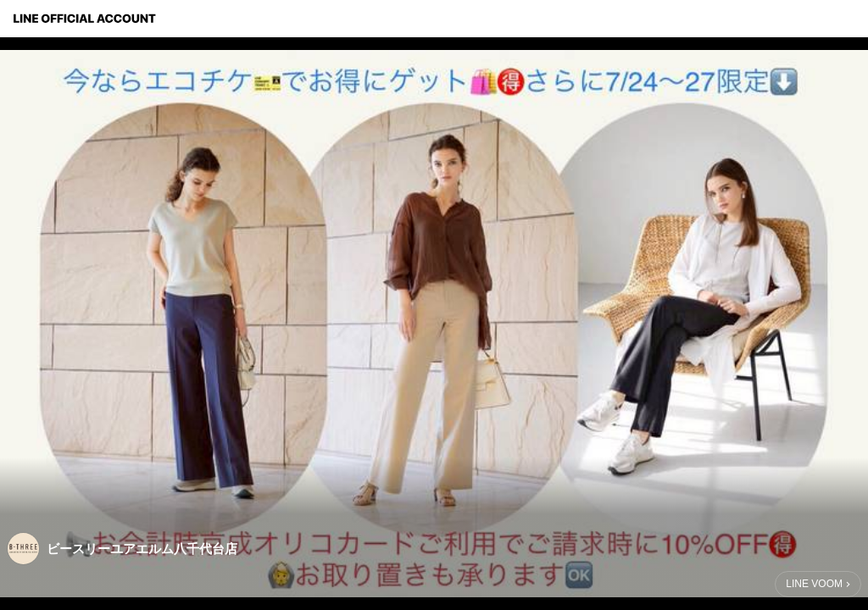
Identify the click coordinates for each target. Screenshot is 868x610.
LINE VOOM (814, 584)
